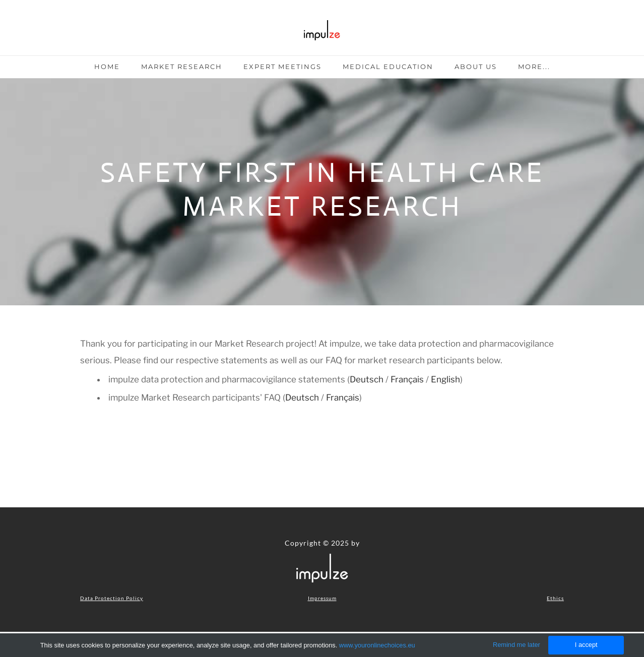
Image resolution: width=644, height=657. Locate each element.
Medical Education (388, 67)
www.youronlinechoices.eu (377, 645)
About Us (476, 67)
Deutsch (368, 379)
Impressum (322, 598)
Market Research (182, 67)
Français (408, 379)
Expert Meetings (282, 67)
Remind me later (517, 645)
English (445, 379)
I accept (586, 645)
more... (534, 67)
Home (107, 67)
